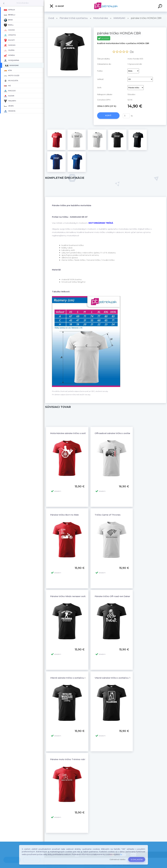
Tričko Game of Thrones (108, 515)
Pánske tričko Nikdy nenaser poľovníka (71, 596)
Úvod (51, 18)
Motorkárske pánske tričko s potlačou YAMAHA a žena (79, 433)
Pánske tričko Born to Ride (64, 515)
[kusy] (126, 116)
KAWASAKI (119, 18)
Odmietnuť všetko (118, 859)
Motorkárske (23, 3)
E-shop (57, 6)
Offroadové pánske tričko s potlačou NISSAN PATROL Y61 (125, 433)
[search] (160, 7)
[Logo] (106, 6)
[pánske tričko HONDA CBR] (69, 28)
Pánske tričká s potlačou (74, 18)
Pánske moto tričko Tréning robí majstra (72, 759)
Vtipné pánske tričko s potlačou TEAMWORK (119, 678)
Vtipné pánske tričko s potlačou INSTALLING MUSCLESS (80, 678)
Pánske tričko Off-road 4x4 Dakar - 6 (114, 596)
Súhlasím (137, 860)
